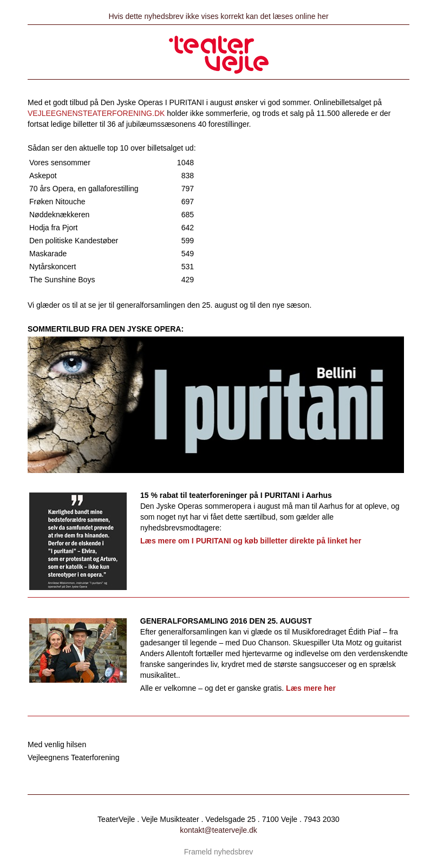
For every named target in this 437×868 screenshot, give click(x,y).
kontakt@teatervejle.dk (219, 830)
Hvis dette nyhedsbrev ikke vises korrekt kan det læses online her (218, 16)
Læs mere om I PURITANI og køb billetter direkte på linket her (251, 541)
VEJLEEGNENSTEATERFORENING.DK (96, 113)
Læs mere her (311, 688)
